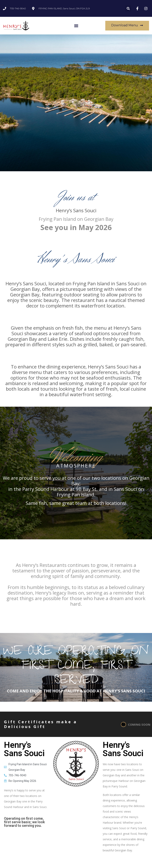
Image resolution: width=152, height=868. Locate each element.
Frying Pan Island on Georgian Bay (76, 219)
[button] (128, 8)
